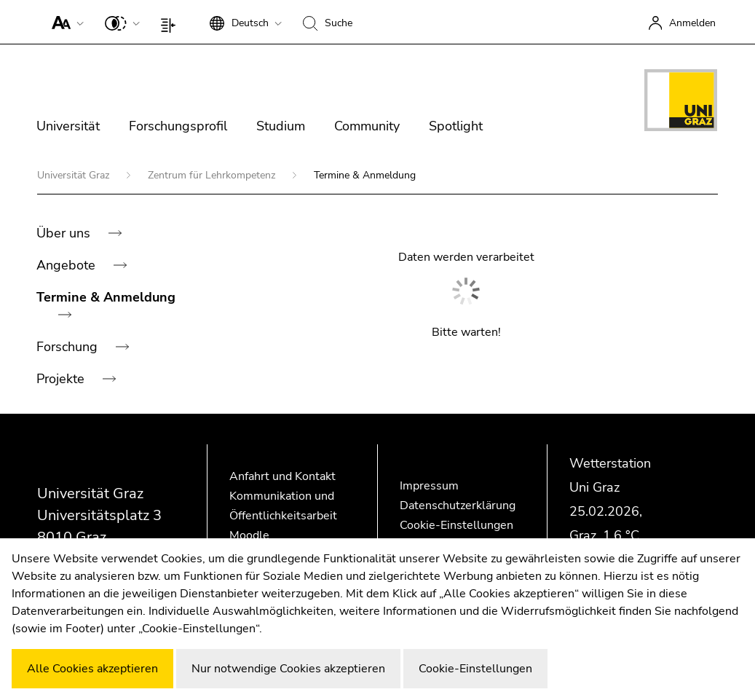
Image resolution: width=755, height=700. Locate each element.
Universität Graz (75, 175)
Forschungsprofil (178, 126)
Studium (281, 126)
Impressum (429, 486)
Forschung (69, 347)
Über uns (65, 233)
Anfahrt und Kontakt (282, 476)
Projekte (62, 379)
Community (367, 126)
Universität (68, 126)
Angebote (68, 265)
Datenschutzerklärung (458, 506)
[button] (64, 22)
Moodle (249, 535)
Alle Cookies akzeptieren (92, 669)
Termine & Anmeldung (106, 297)
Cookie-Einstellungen (456, 525)
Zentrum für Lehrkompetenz (213, 175)
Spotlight (456, 126)
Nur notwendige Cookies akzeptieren (288, 669)
